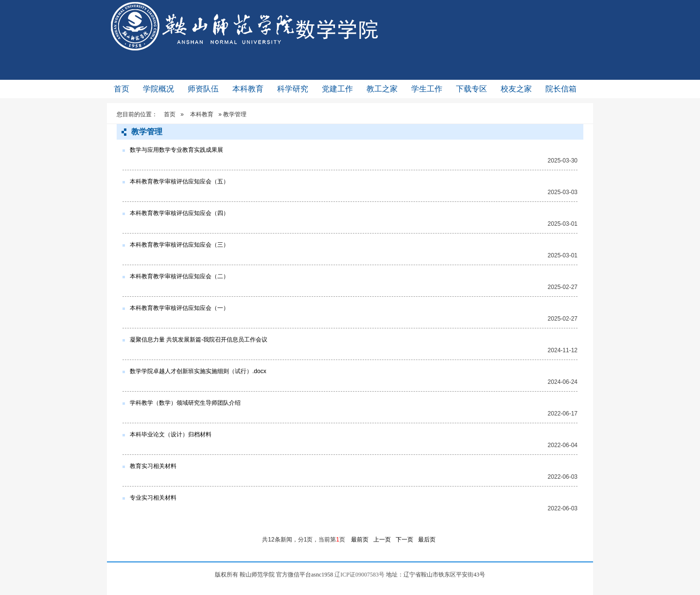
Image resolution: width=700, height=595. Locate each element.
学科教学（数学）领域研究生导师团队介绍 (185, 403)
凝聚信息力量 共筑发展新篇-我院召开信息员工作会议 (199, 340)
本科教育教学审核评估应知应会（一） (179, 308)
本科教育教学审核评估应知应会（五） (179, 181)
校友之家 (516, 89)
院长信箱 (561, 89)
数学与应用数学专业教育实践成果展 (176, 150)
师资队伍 (203, 89)
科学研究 (293, 89)
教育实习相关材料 (153, 466)
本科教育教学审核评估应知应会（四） (179, 213)
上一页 (382, 540)
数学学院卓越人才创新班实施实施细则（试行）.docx (198, 371)
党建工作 (337, 89)
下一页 (404, 540)
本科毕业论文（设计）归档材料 (171, 434)
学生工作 (427, 89)
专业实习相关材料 (153, 498)
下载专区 (472, 89)
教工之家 (382, 89)
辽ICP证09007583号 (359, 575)
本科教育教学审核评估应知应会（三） (179, 245)
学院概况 (158, 89)
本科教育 (248, 89)
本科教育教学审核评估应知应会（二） (179, 276)
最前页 (360, 540)
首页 (122, 89)
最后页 (427, 540)
